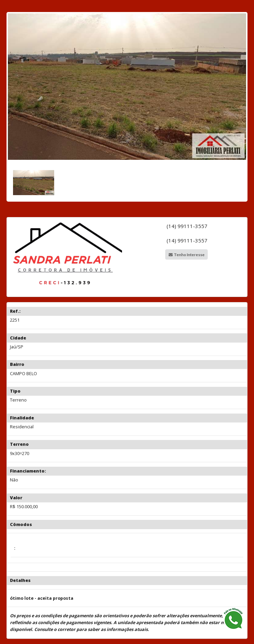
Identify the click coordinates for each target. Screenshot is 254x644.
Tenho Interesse (187, 254)
